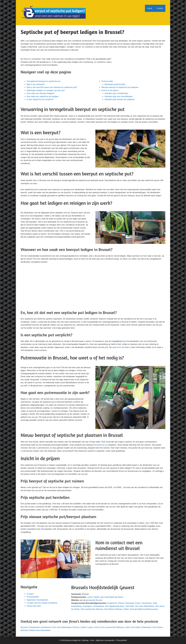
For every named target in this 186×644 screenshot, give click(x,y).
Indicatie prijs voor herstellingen (119, 96)
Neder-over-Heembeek (104, 597)
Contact (160, 8)
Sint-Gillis (130, 606)
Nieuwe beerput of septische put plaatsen (120, 87)
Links (92, 640)
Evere (138, 603)
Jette (155, 603)
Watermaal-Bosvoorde (148, 609)
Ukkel (126, 609)
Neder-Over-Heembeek (40, 630)
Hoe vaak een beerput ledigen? (41, 93)
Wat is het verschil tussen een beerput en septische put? (52, 87)
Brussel (24, 627)
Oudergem (87, 606)
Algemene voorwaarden (105, 640)
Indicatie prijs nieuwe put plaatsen (120, 99)
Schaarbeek (99, 606)
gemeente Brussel (94, 600)
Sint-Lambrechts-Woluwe (92, 609)
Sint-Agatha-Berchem (115, 606)
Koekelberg (76, 606)
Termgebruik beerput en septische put (44, 81)
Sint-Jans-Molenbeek (145, 606)
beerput (48, 145)
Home (150, 8)
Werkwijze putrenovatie (115, 84)
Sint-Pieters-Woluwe (113, 609)
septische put (102, 445)
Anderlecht (112, 603)
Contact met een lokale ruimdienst (42, 603)
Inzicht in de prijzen (110, 90)
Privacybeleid (33, 597)
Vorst (132, 609)
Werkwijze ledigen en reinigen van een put (46, 90)
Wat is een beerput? (36, 84)
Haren (120, 597)
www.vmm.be (118, 347)
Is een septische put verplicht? (40, 99)
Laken (90, 597)
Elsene (121, 603)
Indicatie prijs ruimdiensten (116, 93)
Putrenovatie (107, 81)
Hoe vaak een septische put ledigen (43, 96)
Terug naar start (34, 606)
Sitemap (85, 640)
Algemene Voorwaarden (37, 600)
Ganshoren (147, 603)
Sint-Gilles (136, 627)
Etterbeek (130, 603)
